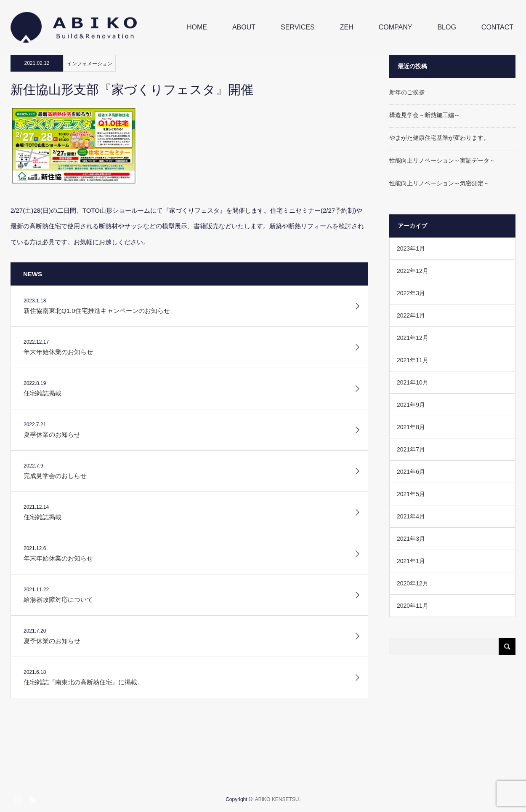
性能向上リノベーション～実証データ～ (442, 160)
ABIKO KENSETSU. (278, 799)
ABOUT (244, 27)
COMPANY (396, 27)
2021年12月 (413, 338)
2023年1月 (411, 248)
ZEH (347, 27)
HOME (197, 27)
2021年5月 (411, 494)
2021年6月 (411, 472)
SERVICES (298, 27)
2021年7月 (411, 449)
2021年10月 (413, 382)
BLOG (446, 27)
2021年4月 (411, 516)
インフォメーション (90, 64)
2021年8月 (411, 427)
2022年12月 (413, 271)
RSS (32, 798)
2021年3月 (411, 539)
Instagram (17, 798)
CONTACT (497, 27)
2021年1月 (411, 561)
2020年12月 (413, 583)
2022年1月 (411, 315)
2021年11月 (413, 360)
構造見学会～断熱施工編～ (425, 115)
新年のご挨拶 (407, 92)
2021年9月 (411, 405)
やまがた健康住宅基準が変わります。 (439, 138)
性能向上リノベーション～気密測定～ (439, 183)
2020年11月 (413, 606)
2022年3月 (411, 293)
